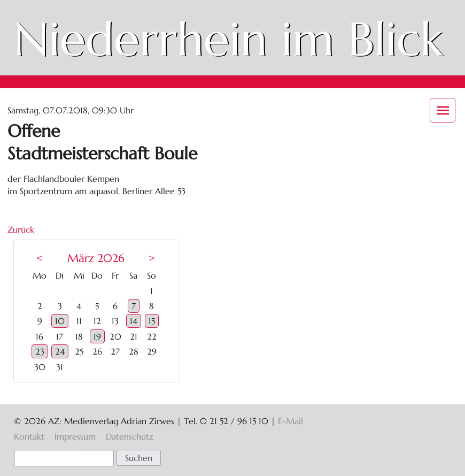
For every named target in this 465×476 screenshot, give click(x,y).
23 (40, 351)
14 (134, 321)
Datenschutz (129, 436)
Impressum (75, 436)
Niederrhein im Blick (228, 39)
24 (60, 351)
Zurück (21, 229)
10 (60, 321)
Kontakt (29, 436)
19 (97, 336)
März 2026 (96, 258)
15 (152, 321)
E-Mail (290, 421)
